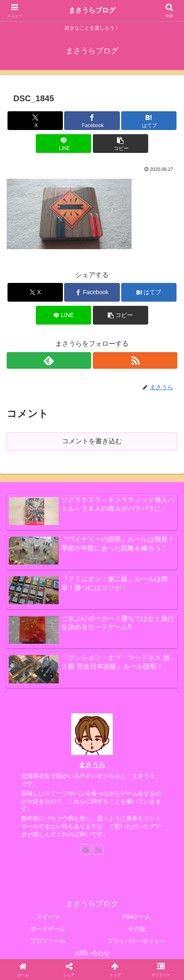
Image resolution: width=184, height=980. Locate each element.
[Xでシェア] (35, 121)
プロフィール (48, 941)
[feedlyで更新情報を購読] (49, 360)
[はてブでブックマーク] (149, 121)
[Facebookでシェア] (92, 121)
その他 (137, 929)
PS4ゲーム (136, 917)
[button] (121, 144)
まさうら (92, 765)
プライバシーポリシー (137, 941)
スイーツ (48, 917)
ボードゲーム (48, 929)
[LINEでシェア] (63, 144)
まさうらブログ (92, 10)
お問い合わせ (92, 953)
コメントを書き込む (92, 441)
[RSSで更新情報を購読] (135, 360)
